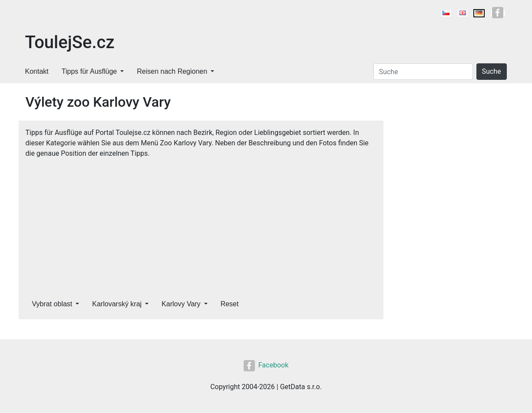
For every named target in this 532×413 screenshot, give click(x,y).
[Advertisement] (201, 224)
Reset (230, 304)
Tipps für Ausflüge (89, 71)
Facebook (266, 365)
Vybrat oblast (52, 304)
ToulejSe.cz (70, 42)
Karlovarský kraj (117, 304)
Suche (492, 71)
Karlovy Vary (181, 304)
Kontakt (37, 71)
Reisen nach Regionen (172, 71)
